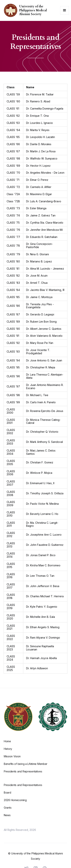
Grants (8, 811)
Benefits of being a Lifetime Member (26, 768)
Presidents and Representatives (23, 775)
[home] (10, 10)
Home (7, 745)
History (8, 753)
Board (7, 796)
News (7, 819)
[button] (65, 10)
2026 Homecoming (15, 804)
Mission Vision (12, 760)
